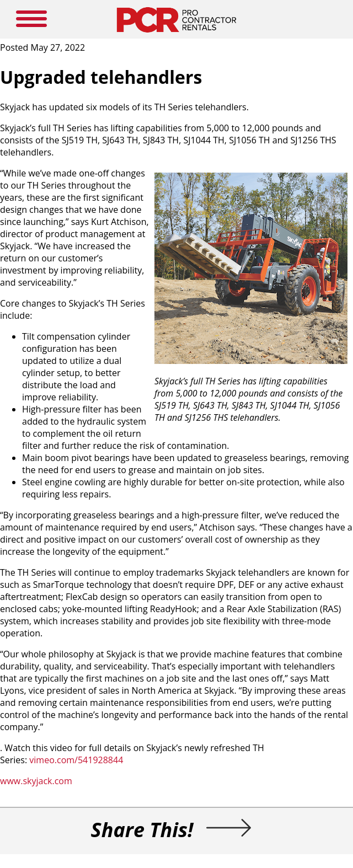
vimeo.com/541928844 (76, 760)
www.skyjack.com (36, 781)
